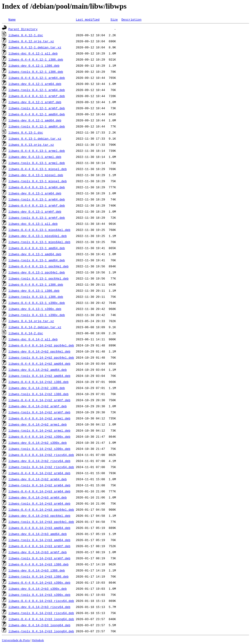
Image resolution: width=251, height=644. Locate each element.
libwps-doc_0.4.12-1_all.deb (33, 53)
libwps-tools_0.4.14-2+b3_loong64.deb (41, 631)
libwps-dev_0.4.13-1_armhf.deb (35, 211)
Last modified (88, 19)
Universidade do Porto (16, 640)
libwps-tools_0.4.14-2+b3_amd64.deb (39, 540)
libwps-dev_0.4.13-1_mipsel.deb (36, 175)
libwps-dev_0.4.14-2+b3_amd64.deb (38, 534)
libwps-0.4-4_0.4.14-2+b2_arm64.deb (39, 473)
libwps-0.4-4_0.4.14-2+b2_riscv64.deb (41, 455)
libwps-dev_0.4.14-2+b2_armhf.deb (38, 406)
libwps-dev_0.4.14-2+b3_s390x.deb (38, 589)
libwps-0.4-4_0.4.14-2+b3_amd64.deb (39, 528)
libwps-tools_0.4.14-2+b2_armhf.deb (39, 412)
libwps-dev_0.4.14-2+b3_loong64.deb (39, 625)
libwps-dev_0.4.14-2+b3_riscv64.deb (39, 607)
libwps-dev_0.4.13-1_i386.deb (34, 291)
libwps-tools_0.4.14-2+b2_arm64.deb (39, 485)
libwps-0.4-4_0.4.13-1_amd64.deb (37, 248)
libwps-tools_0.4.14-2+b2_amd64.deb (39, 376)
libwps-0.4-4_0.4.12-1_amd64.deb (37, 114)
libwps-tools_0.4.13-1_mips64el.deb (39, 242)
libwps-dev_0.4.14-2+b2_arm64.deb (38, 479)
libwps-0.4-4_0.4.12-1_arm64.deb (37, 78)
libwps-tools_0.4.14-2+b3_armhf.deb (39, 558)
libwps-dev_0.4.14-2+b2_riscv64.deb (39, 461)
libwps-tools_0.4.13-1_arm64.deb (37, 199)
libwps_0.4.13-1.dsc (26, 132)
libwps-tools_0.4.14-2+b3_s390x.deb (39, 595)
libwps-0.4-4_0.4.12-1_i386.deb (36, 59)
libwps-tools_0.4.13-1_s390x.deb (37, 315)
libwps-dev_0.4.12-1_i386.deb (34, 65)
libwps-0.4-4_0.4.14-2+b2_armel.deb (39, 418)
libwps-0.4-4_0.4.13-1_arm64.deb (37, 187)
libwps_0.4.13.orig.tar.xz (31, 145)
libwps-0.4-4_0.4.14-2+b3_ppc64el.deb (41, 509)
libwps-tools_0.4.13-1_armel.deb (37, 163)
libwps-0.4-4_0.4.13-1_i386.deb (36, 284)
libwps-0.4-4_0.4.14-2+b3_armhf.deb (39, 546)
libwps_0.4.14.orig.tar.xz (31, 321)
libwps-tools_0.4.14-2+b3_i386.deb (38, 576)
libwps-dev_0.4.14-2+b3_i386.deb (37, 570)
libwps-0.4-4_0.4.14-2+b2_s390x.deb (39, 437)
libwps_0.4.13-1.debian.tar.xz (35, 138)
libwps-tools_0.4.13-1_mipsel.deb (38, 181)
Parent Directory (23, 29)
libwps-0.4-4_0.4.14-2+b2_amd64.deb (39, 364)
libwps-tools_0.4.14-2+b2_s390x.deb (39, 449)
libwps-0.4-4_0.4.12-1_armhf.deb (37, 96)
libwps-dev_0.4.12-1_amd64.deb (35, 120)
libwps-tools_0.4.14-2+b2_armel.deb (39, 430)
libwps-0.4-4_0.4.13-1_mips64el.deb (39, 230)
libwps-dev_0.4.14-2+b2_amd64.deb (38, 370)
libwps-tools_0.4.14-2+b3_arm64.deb (39, 503)
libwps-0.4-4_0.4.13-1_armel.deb (37, 151)
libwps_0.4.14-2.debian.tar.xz (35, 327)
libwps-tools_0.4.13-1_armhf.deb (37, 218)
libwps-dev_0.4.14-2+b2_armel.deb (38, 424)
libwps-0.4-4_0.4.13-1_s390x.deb (37, 303)
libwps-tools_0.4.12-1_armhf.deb (37, 108)
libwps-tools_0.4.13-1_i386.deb (36, 297)
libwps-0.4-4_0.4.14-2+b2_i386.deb (38, 382)
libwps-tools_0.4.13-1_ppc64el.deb (38, 278)
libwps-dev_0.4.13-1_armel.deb (35, 157)
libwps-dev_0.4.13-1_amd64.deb (35, 254)
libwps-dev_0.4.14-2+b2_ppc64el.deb (39, 351)
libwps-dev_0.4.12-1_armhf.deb (35, 102)
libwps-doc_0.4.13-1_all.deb (33, 224)
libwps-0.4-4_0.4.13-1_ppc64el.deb (38, 266)
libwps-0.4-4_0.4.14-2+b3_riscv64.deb (41, 601)
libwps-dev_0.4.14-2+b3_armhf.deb (38, 552)
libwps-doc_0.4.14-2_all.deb (33, 339)
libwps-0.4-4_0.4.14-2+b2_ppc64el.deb (41, 345)
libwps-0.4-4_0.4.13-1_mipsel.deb (38, 169)
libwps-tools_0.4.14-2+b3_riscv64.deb (41, 613)
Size (114, 19)
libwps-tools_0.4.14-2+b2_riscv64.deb (41, 467)
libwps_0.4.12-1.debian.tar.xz (35, 47)
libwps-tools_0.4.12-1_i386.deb (36, 72)
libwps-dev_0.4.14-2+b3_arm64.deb (38, 497)
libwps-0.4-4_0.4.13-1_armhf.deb (37, 205)
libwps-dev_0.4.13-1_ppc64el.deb (37, 272)
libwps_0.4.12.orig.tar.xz (31, 41)
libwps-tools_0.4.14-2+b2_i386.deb (38, 394)
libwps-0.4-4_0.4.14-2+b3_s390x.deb (39, 582)
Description (131, 19)
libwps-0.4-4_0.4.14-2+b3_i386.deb (38, 564)
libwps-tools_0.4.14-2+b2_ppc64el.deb (41, 357)
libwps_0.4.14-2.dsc (26, 333)
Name (12, 19)
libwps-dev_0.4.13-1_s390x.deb (35, 309)
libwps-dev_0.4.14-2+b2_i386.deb (37, 388)
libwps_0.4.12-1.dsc (26, 35)
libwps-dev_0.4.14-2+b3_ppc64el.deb (39, 516)
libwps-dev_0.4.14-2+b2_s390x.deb (38, 443)
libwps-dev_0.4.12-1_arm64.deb (35, 84)
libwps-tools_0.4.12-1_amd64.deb (37, 126)
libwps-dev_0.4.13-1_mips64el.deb (38, 236)
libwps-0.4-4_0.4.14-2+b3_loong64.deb (41, 619)
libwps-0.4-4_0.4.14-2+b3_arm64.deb (39, 491)
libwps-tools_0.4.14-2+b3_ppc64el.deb (41, 522)
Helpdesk (38, 640)
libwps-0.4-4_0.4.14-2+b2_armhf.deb (39, 400)
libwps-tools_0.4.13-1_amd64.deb (37, 260)
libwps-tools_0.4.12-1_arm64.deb (37, 90)
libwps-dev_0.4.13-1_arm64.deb (35, 193)
